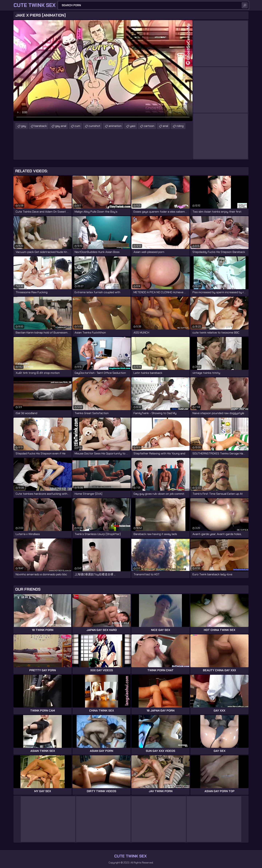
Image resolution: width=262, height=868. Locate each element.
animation (115, 126)
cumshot (94, 126)
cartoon (149, 126)
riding (180, 126)
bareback (41, 126)
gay (24, 126)
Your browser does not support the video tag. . (103, 71)
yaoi (133, 126)
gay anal (61, 126)
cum (77, 126)
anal (165, 126)
